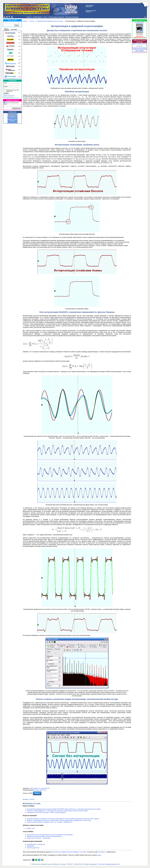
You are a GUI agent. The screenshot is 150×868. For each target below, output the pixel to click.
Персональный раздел (72, 17)
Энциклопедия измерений (56, 17)
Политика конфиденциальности (109, 864)
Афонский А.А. (35, 788)
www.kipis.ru (102, 852)
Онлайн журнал (37, 17)
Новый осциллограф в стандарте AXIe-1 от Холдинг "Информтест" (50, 822)
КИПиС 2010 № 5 (40, 790)
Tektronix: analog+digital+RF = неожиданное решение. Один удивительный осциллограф (57, 811)
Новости (29, 17)
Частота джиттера (33, 848)
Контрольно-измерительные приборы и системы (69, 852)
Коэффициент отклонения (36, 844)
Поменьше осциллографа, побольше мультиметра (44, 836)
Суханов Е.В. (45, 788)
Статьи (45, 17)
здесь (99, 855)
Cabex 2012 (31, 828)
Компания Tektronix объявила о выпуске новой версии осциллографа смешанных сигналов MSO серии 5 (63, 819)
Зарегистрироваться (9, 97)
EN (145, 17)
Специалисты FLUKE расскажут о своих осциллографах (46, 812)
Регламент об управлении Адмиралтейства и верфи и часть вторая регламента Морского (139, 50)
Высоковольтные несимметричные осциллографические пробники (50, 835)
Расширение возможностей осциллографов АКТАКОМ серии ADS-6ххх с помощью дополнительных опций (64, 809)
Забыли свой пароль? (9, 95)
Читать (37, 793)
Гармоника (30, 846)
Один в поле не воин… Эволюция (38, 838)
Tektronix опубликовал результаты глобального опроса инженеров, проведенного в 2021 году (59, 820)
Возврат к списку (29, 799)
